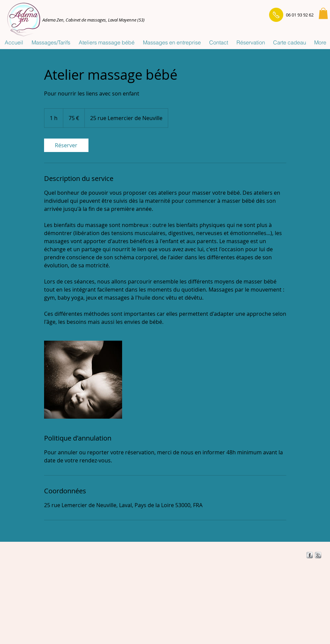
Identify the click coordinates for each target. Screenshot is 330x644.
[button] (323, 13)
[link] (66, 145)
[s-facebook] (310, 555)
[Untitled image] (83, 380)
